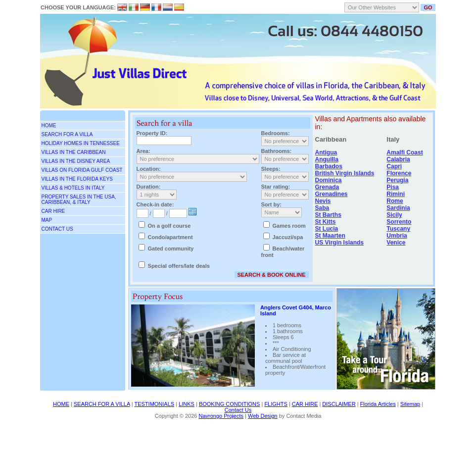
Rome (395, 201)
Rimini (396, 194)
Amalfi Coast (405, 152)
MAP (47, 220)
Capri (394, 166)
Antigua (326, 152)
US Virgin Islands (339, 243)
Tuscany (398, 229)
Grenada (327, 187)
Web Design (263, 416)
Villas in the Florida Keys (77, 179)
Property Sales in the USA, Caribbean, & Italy (79, 200)
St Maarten (330, 236)
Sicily (394, 215)
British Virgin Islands (345, 173)
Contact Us (238, 410)
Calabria (398, 159)
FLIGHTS (276, 404)
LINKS (187, 404)
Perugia (397, 180)
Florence (399, 173)
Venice (396, 243)
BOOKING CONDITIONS (229, 404)
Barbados (329, 166)
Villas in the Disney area (76, 161)
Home (49, 125)
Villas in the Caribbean (74, 152)
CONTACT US (57, 229)
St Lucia (327, 229)
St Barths (328, 215)
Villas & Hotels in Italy (73, 188)
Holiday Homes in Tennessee (81, 143)
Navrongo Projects (221, 416)
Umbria (397, 236)
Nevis (323, 201)
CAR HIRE (305, 404)
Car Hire (53, 211)
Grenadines (332, 194)
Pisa (393, 187)
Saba (322, 208)
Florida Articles (378, 404)
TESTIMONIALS (154, 404)
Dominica (329, 180)
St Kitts (326, 222)
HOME (61, 404)
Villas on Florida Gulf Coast (82, 170)
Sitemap (410, 404)
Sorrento (399, 222)
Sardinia (398, 208)
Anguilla (327, 159)
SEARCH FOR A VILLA (67, 134)
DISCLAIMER (339, 404)
